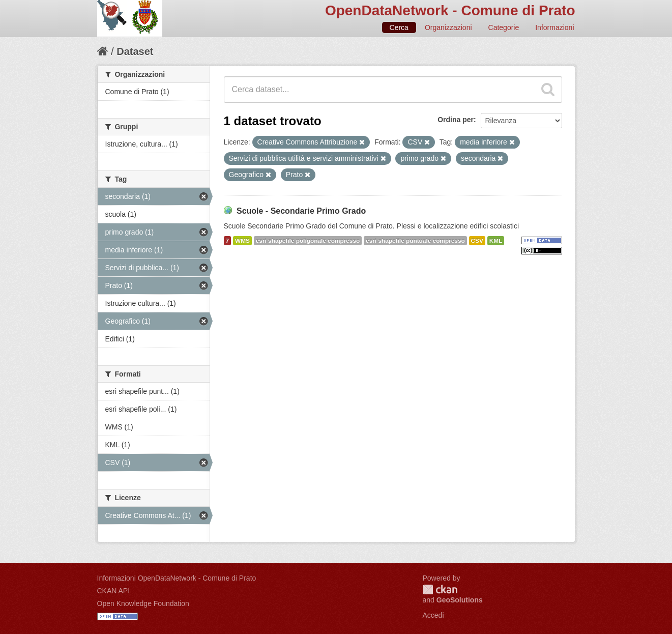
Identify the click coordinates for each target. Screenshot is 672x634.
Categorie (504, 27)
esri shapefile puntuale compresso (415, 241)
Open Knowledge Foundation (143, 603)
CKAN (440, 589)
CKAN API (114, 591)
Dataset (135, 51)
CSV (477, 241)
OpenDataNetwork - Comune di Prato (450, 10)
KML (496, 241)
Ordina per (456, 120)
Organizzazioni (448, 27)
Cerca (399, 27)
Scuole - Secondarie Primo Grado (301, 211)
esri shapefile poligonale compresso (308, 241)
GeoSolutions (460, 600)
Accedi (433, 615)
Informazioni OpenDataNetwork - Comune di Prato (177, 578)
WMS (242, 241)
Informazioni (554, 27)
